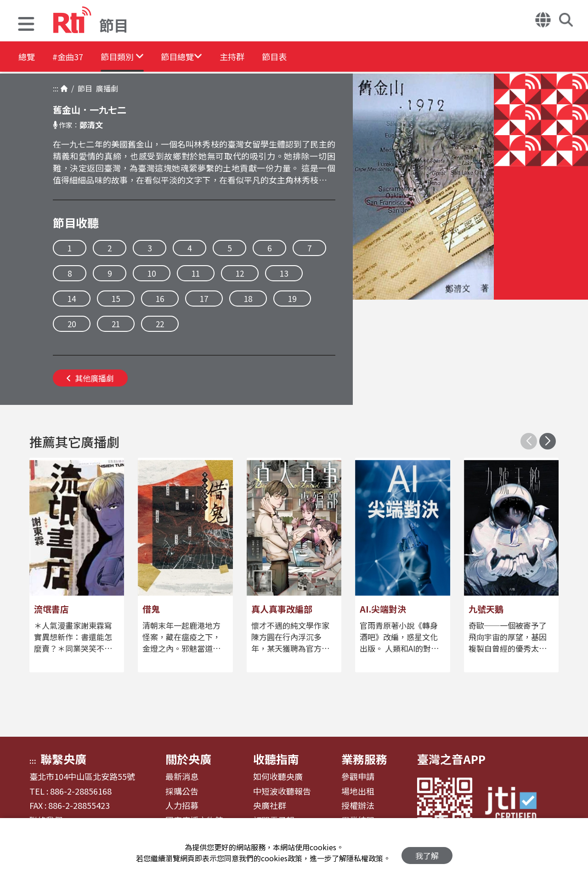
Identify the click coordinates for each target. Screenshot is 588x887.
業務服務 (364, 759)
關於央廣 (188, 759)
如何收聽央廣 (278, 777)
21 (116, 324)
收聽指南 (276, 759)
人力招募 (182, 806)
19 (292, 299)
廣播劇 (105, 88)
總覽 (28, 57)
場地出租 (358, 791)
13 (284, 273)
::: (56, 88)
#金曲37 (77, 57)
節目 (83, 88)
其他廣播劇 (90, 378)
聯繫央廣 (63, 759)
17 (204, 299)
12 (240, 273)
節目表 (319, 57)
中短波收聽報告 (282, 791)
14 (72, 299)
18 (248, 299)
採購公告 (182, 791)
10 (152, 273)
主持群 (268, 57)
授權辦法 (358, 806)
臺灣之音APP (451, 759)
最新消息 (182, 777)
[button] (26, 25)
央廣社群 (270, 806)
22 (160, 324)
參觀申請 (358, 777)
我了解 (427, 853)
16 (160, 299)
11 (196, 273)
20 (72, 324)
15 (116, 299)
